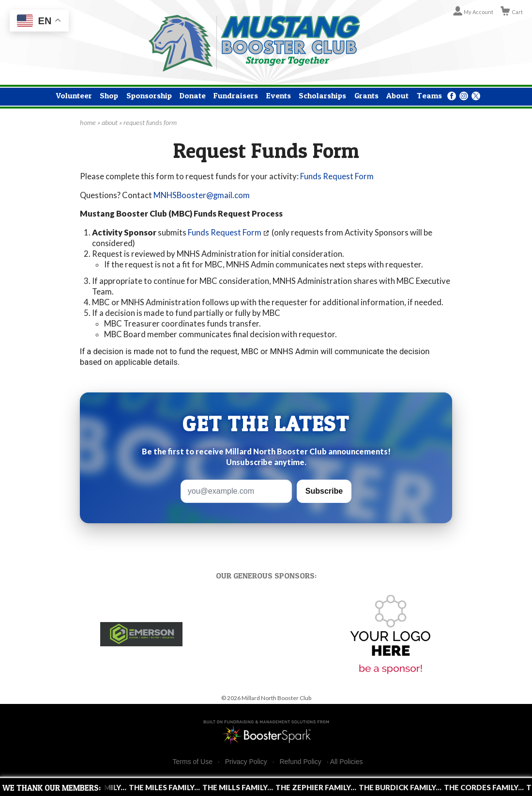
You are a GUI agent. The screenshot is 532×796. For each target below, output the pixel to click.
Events (279, 95)
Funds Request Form (337, 176)
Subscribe (324, 491)
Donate (193, 95)
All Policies (347, 762)
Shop (109, 95)
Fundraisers (236, 95)
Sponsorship (149, 95)
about (110, 122)
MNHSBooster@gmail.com (202, 195)
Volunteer (74, 95)
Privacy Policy (246, 762)
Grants (366, 95)
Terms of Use (193, 762)
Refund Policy (300, 762)
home (88, 122)
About (397, 95)
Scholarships (322, 95)
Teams (429, 95)
